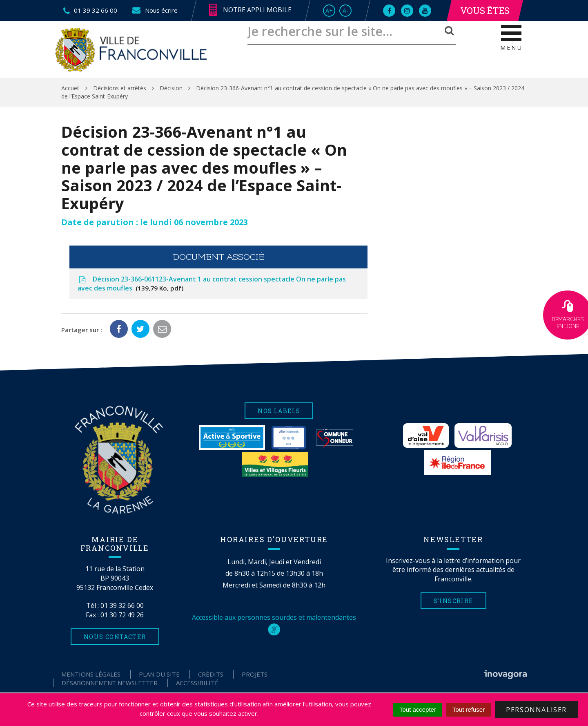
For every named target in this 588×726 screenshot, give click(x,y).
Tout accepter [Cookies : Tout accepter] (418, 709)
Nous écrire (155, 10)
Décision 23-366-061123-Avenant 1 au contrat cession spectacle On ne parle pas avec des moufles (212, 284)
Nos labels (279, 411)
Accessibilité (197, 683)
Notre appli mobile (250, 10)
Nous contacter (115, 637)
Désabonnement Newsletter (110, 683)
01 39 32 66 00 (122, 605)
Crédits (211, 674)
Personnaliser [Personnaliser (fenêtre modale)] (536, 710)
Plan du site (159, 674)
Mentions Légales (91, 674)
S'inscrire (453, 601)
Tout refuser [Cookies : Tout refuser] (469, 709)
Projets (255, 674)
